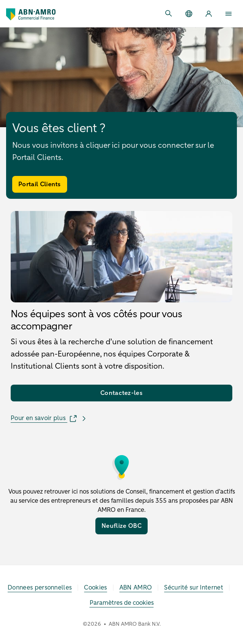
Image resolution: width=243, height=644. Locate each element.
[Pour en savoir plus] (50, 418)
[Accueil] (31, 14)
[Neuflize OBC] (121, 526)
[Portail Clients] (40, 184)
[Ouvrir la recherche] (169, 14)
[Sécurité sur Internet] (194, 588)
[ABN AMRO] (136, 588)
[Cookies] (95, 588)
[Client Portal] (209, 14)
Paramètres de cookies (122, 603)
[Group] (189, 14)
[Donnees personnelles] (40, 588)
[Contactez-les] (121, 393)
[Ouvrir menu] (229, 14)
